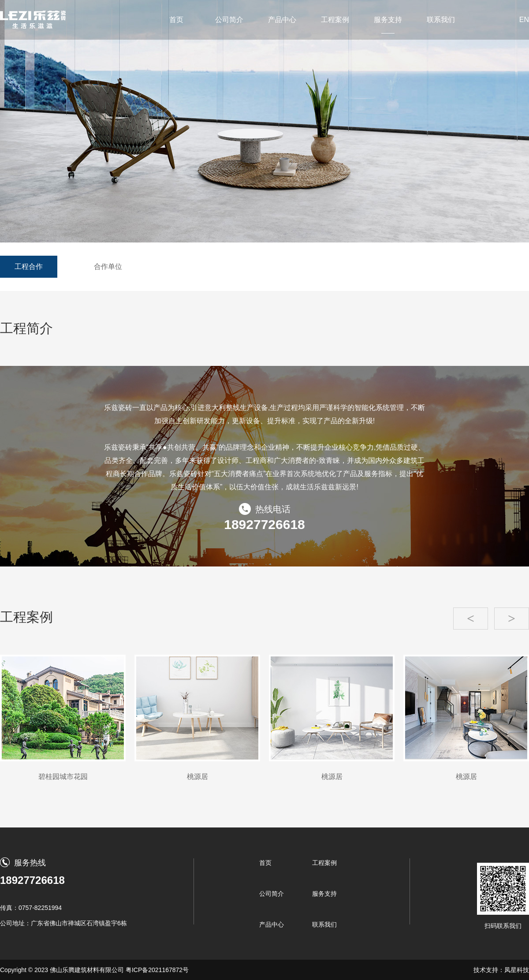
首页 (176, 20)
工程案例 (335, 20)
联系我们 (441, 20)
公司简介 (229, 20)
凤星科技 (517, 970)
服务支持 (388, 20)
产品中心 (282, 20)
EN (524, 20)
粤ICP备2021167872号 (157, 970)
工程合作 (29, 266)
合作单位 (108, 266)
